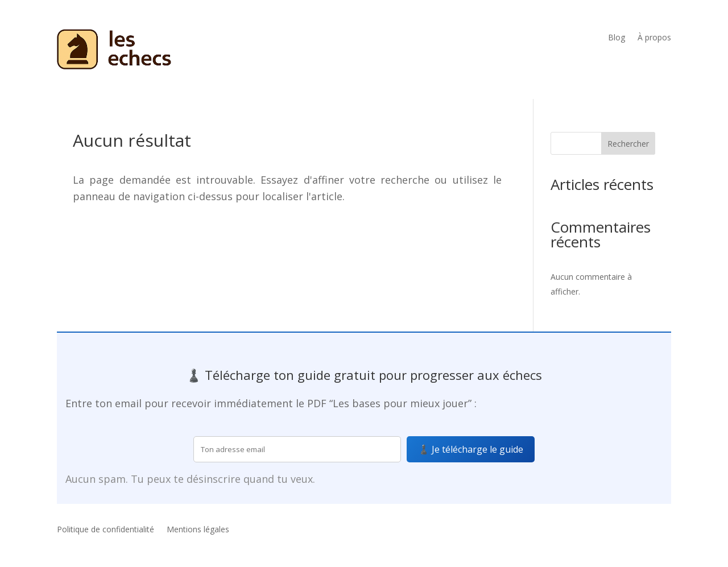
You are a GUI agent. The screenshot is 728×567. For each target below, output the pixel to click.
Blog (617, 38)
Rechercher (628, 144)
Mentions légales (198, 530)
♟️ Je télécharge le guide (471, 449)
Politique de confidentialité (106, 530)
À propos (654, 38)
